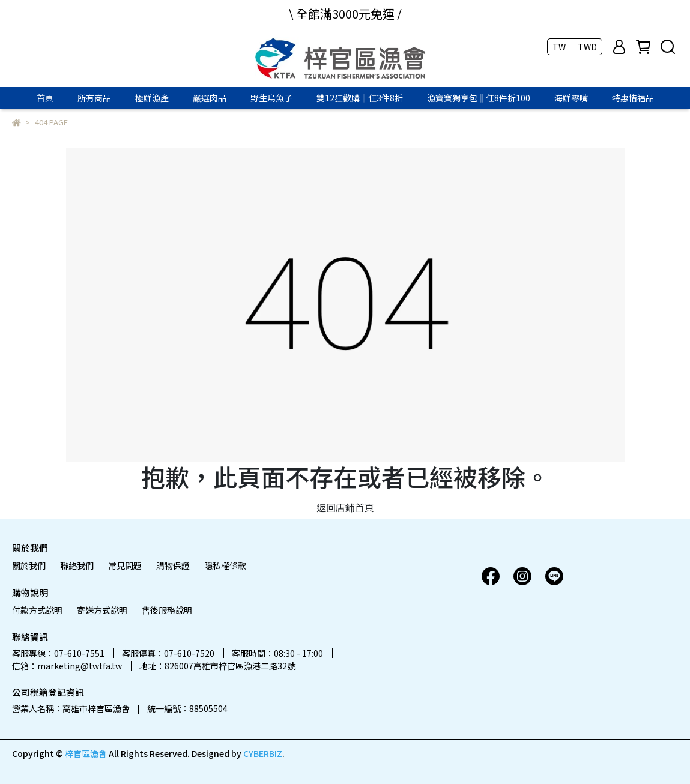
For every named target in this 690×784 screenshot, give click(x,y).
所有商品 (94, 98)
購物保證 (173, 565)
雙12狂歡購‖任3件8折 (360, 98)
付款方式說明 (37, 610)
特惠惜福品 (633, 98)
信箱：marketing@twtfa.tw (67, 666)
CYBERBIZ (263, 753)
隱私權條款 (225, 565)
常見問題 (125, 565)
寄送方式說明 (102, 610)
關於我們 (29, 565)
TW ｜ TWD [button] (575, 47)
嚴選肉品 (210, 98)
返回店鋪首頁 (345, 507)
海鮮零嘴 (571, 98)
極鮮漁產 (152, 98)
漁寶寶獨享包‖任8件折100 (479, 98)
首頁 (45, 98)
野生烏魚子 (271, 98)
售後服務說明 (167, 610)
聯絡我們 (77, 565)
